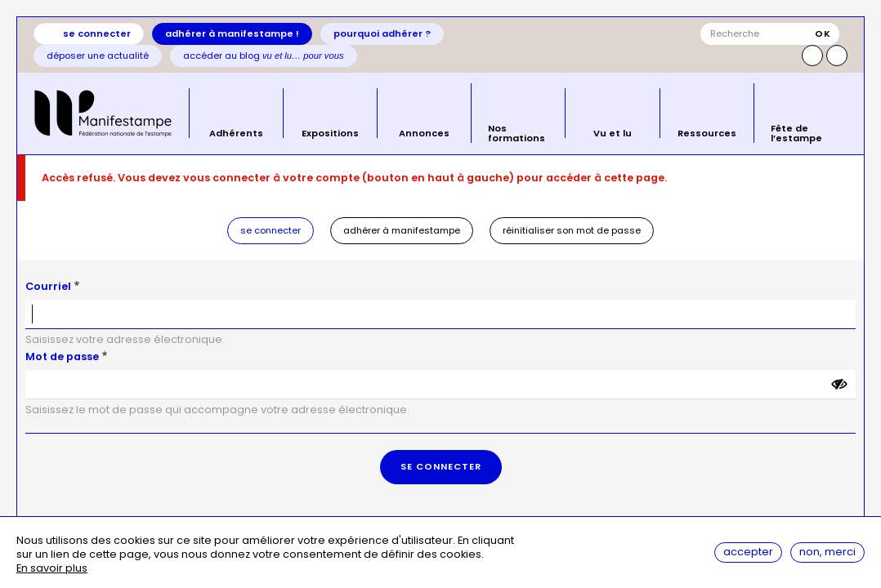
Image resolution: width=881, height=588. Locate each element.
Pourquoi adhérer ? (382, 33)
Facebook (837, 56)
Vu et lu (613, 132)
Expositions (330, 132)
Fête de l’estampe (796, 132)
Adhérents (236, 132)
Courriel (48, 286)
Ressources (707, 132)
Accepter (748, 552)
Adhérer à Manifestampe (402, 230)
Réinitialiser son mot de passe (572, 230)
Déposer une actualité (98, 56)
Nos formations (517, 132)
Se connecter (97, 33)
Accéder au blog (264, 56)
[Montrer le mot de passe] (839, 385)
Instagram (812, 56)
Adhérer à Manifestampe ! (232, 33)
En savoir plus (52, 569)
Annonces (424, 132)
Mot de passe (62, 356)
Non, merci (827, 552)
